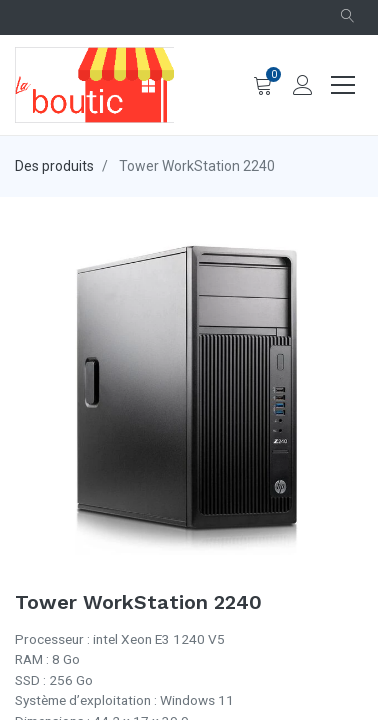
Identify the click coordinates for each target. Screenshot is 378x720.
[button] (348, 17)
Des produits (54, 166)
